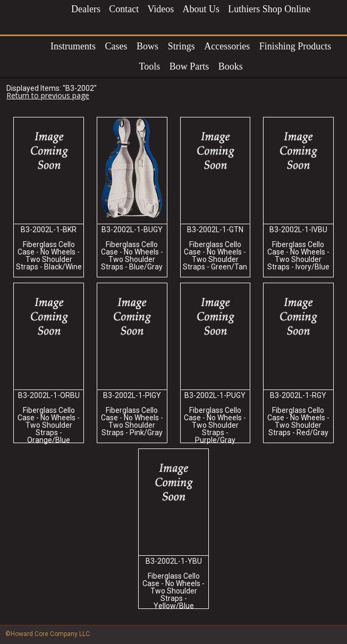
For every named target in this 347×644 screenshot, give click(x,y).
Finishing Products (295, 46)
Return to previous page (48, 95)
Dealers (86, 9)
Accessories (227, 46)
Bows (147, 46)
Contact (124, 9)
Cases (116, 46)
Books (231, 66)
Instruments (73, 46)
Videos (160, 9)
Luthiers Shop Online (269, 9)
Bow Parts (189, 66)
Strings (181, 46)
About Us (201, 9)
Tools (149, 66)
